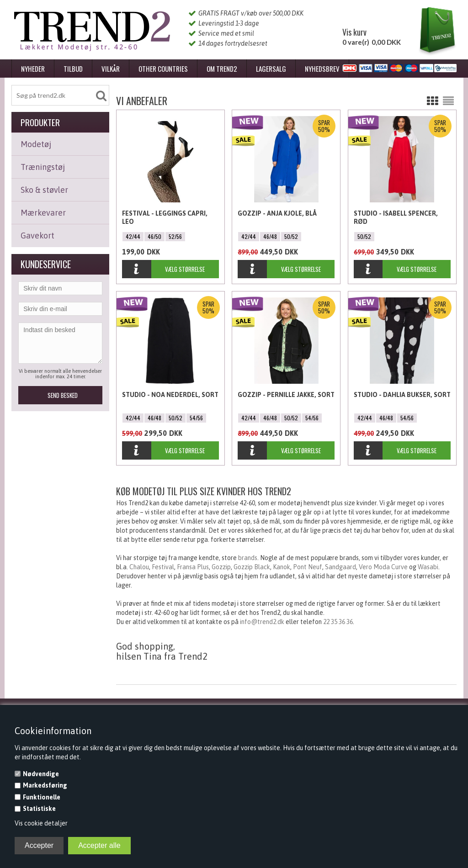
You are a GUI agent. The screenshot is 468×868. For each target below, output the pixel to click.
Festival (163, 567)
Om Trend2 (222, 69)
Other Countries (163, 69)
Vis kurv (354, 32)
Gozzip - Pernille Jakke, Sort (286, 395)
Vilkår (111, 69)
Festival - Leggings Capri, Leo (165, 217)
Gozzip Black (252, 567)
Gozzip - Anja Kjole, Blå (277, 213)
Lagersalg (271, 69)
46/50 (154, 236)
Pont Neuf (308, 567)
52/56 (175, 236)
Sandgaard (340, 567)
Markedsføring (45, 785)
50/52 (291, 236)
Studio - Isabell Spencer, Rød (396, 217)
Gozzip (221, 567)
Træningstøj (43, 167)
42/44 (133, 236)
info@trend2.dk (262, 622)
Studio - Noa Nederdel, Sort (170, 395)
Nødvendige (41, 774)
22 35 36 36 (338, 622)
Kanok (282, 567)
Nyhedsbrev (322, 69)
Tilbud (73, 69)
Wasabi (428, 567)
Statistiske (39, 809)
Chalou (139, 567)
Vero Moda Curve (383, 567)
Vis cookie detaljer (41, 823)
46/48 (270, 236)
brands (248, 558)
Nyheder (33, 69)
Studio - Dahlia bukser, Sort (402, 395)
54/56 (196, 418)
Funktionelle (42, 797)
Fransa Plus (193, 567)
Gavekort (37, 236)
